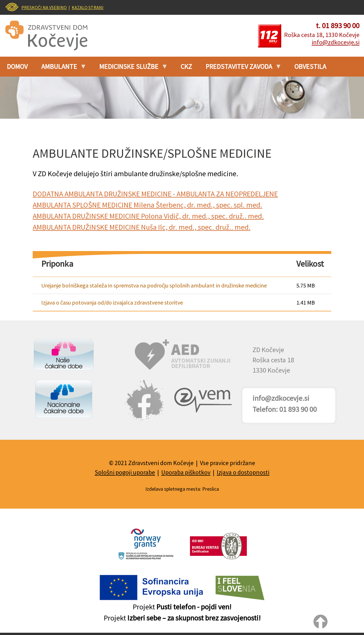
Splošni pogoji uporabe (125, 472)
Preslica (211, 489)
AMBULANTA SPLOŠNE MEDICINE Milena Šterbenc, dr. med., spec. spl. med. (147, 205)
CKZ (186, 66)
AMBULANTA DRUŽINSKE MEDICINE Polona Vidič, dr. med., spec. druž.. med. (148, 216)
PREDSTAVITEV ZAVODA (241, 69)
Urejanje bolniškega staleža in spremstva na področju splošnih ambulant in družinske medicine (154, 285)
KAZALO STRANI (88, 7)
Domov (17, 66)
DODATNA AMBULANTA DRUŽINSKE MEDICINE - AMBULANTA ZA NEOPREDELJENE (155, 194)
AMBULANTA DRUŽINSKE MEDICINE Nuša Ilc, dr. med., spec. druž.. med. (142, 227)
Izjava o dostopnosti (243, 472)
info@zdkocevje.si (336, 42)
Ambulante (61, 69)
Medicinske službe (131, 69)
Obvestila (310, 66)
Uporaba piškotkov (186, 472)
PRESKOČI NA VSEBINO (44, 7)
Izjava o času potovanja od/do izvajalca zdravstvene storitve (112, 302)
